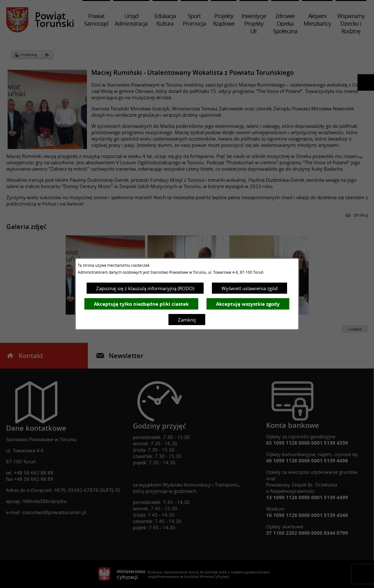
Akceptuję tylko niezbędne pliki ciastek (141, 304)
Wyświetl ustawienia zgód (249, 288)
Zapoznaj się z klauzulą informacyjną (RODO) (145, 288)
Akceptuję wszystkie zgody (248, 304)
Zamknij (187, 320)
